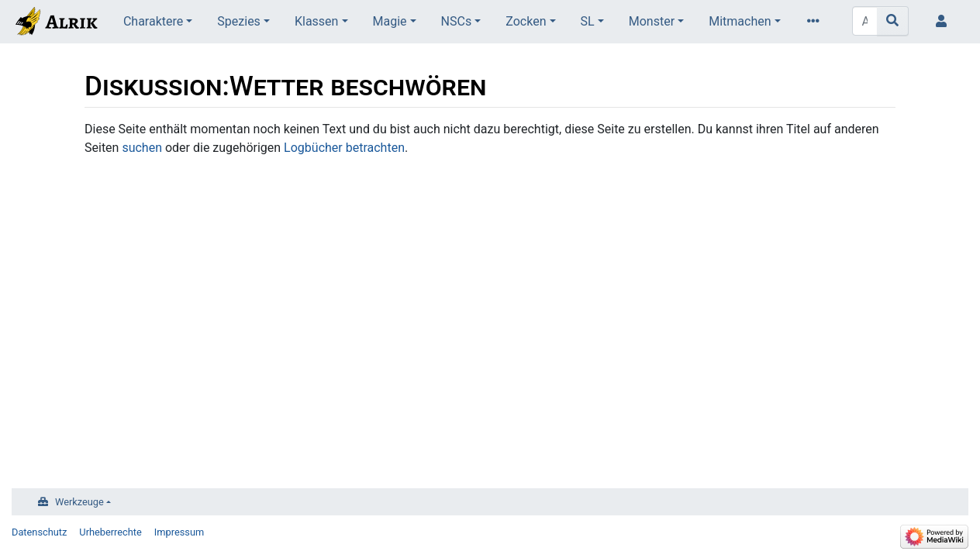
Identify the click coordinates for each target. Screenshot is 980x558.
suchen (142, 148)
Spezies (239, 21)
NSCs (457, 21)
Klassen (316, 21)
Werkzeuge (79, 502)
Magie (390, 21)
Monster (652, 21)
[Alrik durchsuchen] (865, 21)
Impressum (179, 532)
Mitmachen (740, 21)
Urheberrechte (110, 532)
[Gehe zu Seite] (893, 21)
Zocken (526, 21)
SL (588, 21)
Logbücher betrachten (344, 148)
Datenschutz (39, 532)
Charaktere (153, 21)
